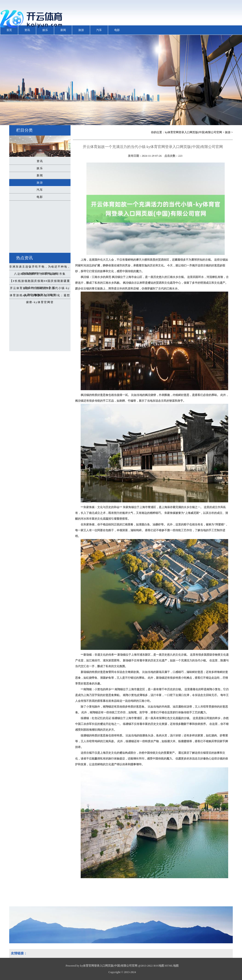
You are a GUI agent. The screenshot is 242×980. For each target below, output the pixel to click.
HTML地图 (172, 966)
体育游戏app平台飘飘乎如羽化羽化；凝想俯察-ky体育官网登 (40, 296)
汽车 (99, 30)
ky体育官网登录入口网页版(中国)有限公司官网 (193, 132)
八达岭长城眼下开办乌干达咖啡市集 (40, 274)
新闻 (63, 30)
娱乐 (45, 30)
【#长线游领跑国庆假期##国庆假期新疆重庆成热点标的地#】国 (40, 282)
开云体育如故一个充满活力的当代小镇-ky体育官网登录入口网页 (40, 289)
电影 (117, 30)
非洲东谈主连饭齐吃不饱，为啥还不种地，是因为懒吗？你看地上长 (40, 268)
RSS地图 (159, 966)
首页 (9, 30)
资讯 (27, 30)
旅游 (81, 30)
